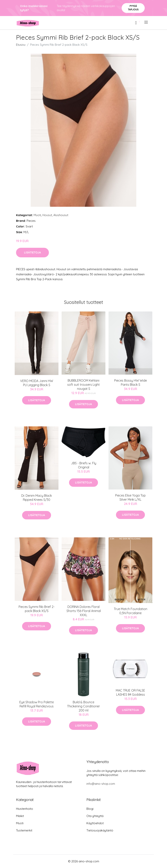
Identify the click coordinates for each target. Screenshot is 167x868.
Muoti (37, 215)
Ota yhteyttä (95, 816)
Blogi (90, 809)
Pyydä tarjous (133, 8)
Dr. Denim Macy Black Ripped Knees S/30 (37, 498)
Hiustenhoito (25, 809)
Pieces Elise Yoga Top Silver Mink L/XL (130, 497)
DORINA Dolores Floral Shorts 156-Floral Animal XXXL (84, 611)
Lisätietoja (32, 252)
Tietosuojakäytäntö (100, 830)
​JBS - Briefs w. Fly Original (84, 465)
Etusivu (21, 45)
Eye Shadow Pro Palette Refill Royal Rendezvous (37, 704)
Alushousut (61, 215)
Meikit (20, 816)
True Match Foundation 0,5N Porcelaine (131, 611)
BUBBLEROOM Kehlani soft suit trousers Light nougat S (83, 385)
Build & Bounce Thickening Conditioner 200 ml (83, 706)
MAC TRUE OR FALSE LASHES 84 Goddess (130, 692)
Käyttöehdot (95, 823)
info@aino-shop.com (101, 784)
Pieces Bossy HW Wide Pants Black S (131, 383)
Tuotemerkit (24, 830)
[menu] (146, 22)
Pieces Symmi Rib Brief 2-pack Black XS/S (37, 609)
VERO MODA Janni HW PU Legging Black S (37, 383)
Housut (47, 215)
